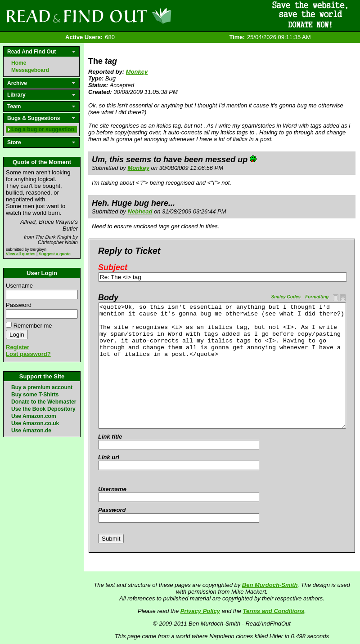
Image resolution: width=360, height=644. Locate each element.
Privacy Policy (200, 611)
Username (19, 286)
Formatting (317, 297)
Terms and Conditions (274, 611)
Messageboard (30, 70)
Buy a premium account (42, 387)
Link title (110, 437)
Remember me (33, 326)
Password (19, 305)
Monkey (137, 72)
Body (108, 298)
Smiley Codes (286, 297)
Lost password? (28, 354)
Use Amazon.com (34, 416)
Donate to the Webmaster (44, 402)
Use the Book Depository (43, 409)
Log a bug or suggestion (43, 129)
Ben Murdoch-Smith (270, 585)
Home (19, 63)
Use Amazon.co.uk (35, 423)
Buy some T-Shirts (35, 395)
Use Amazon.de (31, 431)
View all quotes (21, 254)
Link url (109, 457)
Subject (113, 267)
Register (18, 347)
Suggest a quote (55, 254)
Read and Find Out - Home (135, 16)
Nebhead (140, 211)
